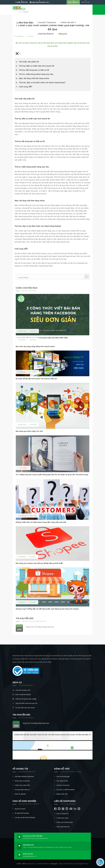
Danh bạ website (19, 794)
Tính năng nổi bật (61, 781)
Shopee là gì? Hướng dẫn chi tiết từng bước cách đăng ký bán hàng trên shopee (48, 609)
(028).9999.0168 (21, 2)
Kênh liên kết (68, 23)
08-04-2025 (33, 340)
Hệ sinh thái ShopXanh (21, 781)
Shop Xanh (23, 331)
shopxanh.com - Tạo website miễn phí (37, 864)
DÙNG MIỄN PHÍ (73, 2)
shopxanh (23, 557)
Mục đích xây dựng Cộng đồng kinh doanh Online (35, 346)
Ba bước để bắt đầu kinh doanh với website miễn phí (36, 379)
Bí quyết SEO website (21, 813)
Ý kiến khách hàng (61, 818)
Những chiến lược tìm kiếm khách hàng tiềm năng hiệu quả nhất (41, 522)
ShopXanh (23, 340)
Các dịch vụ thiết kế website (64, 790)
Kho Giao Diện (25, 23)
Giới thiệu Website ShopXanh (23, 776)
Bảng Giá (62, 34)
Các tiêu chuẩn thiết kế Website (24, 818)
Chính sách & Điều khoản (64, 822)
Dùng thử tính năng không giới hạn (40, 627)
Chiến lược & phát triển (21, 785)
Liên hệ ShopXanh (61, 814)
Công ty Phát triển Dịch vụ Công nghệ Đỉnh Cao (73, 864)
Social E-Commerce (47, 22)
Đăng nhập (85, 2)
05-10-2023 (33, 372)
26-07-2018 (23, 468)
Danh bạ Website (46, 34)
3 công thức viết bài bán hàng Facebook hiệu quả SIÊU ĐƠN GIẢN (42, 338)
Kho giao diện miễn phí (21, 790)
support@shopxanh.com (39, 2)
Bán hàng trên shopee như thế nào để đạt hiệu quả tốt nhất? (39, 563)
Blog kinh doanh (19, 809)
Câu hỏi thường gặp (62, 776)
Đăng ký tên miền (61, 794)
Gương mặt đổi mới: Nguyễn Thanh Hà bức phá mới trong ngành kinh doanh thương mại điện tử (52, 735)
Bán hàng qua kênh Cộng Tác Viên (29, 431)
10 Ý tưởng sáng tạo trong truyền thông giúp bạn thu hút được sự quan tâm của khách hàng (52, 475)
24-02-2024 (33, 331)
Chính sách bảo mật (62, 827)
